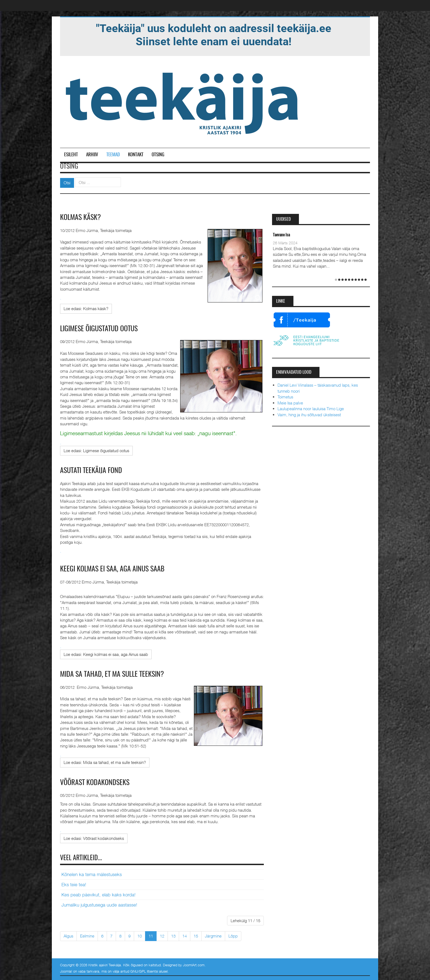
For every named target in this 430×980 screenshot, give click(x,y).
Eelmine (87, 936)
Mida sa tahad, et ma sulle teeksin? (112, 675)
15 (196, 936)
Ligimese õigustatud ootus (99, 329)
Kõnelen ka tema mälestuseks (92, 874)
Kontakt (136, 155)
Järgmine (213, 936)
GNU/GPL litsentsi (144, 971)
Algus (68, 936)
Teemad (113, 155)
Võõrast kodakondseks (95, 783)
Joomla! (66, 971)
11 (151, 936)
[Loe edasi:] (86, 309)
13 (173, 936)
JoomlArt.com (194, 965)
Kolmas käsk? (80, 218)
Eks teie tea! (74, 885)
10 (140, 936)
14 (185, 936)
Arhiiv (92, 155)
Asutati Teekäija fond (91, 471)
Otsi (67, 183)
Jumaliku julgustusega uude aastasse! (99, 905)
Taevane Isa (281, 235)
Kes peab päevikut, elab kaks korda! (98, 895)
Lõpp (233, 936)
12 (162, 936)
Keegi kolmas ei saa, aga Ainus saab (112, 569)
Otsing (158, 155)
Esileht (71, 155)
